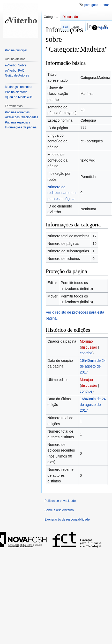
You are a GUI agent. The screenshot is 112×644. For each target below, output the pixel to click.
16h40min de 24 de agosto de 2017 (93, 366)
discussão (89, 347)
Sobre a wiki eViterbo (59, 510)
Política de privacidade (60, 501)
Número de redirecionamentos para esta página (62, 193)
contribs (86, 353)
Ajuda (103, 28)
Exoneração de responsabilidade (67, 520)
